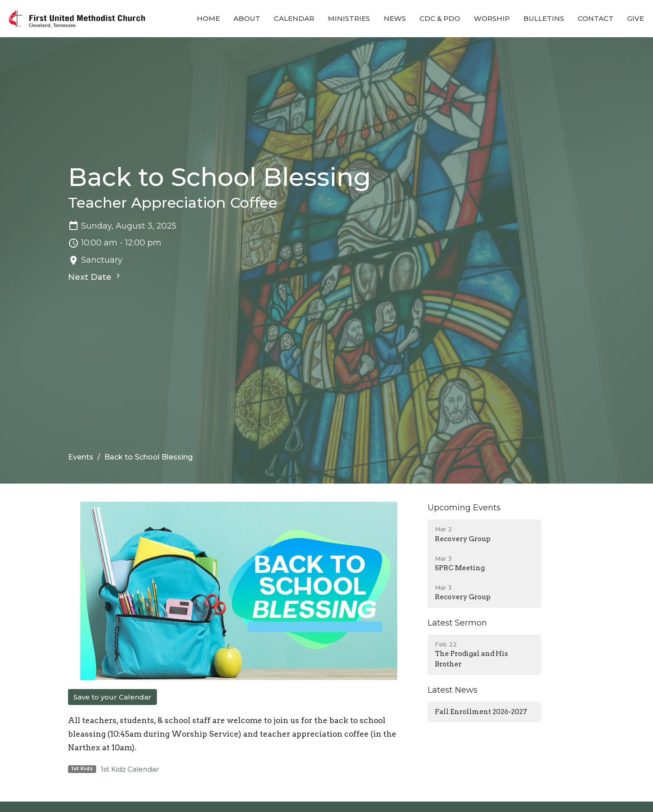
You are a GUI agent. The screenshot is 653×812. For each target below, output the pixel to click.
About (247, 18)
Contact (596, 18)
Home (208, 18)
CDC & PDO (440, 18)
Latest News (453, 690)
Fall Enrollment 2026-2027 (481, 712)
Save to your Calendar (112, 697)
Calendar (294, 18)
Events (81, 457)
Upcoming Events (464, 508)
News (395, 18)
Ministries (349, 18)
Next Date (95, 277)
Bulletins (544, 18)
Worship (492, 18)
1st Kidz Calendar (130, 769)
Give (636, 18)
